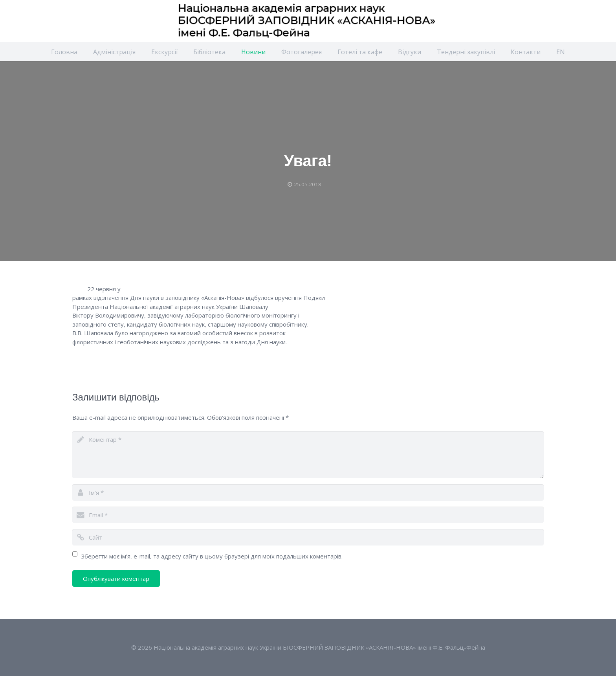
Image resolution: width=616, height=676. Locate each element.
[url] (308, 537)
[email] (308, 515)
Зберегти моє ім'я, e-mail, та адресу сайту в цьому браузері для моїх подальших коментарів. (212, 556)
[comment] (308, 455)
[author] (308, 492)
